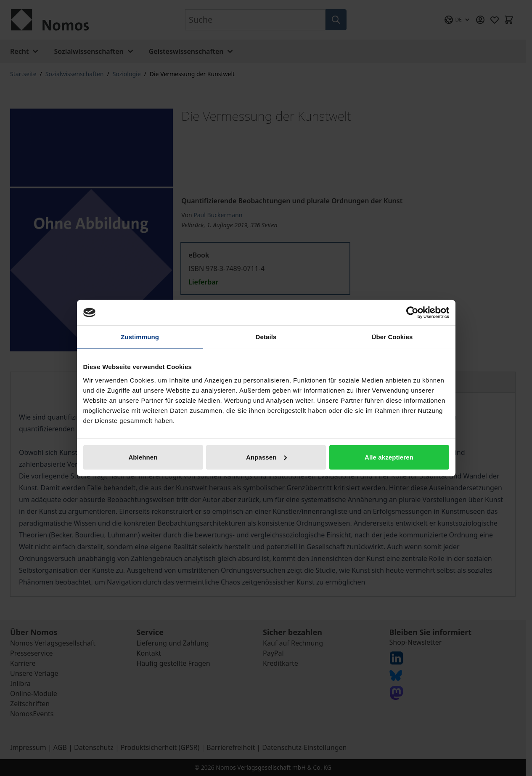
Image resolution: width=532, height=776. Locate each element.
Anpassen (266, 457)
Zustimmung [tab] (140, 337)
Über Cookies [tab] (392, 337)
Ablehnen (143, 457)
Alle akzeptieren (389, 457)
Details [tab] (266, 337)
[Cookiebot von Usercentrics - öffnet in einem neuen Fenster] (412, 313)
